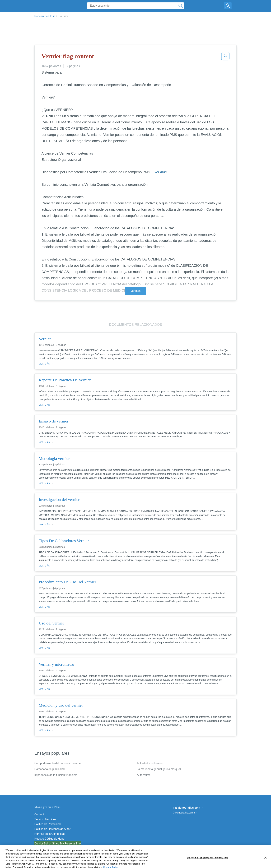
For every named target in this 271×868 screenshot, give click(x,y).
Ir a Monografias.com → (188, 808)
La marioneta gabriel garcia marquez (159, 769)
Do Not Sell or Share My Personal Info (58, 844)
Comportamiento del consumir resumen (58, 763)
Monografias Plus (45, 16)
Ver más (135, 291)
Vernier (64, 16)
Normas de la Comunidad (50, 834)
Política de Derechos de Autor (52, 829)
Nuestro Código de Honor (50, 839)
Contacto (40, 814)
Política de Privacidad (48, 824)
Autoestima (144, 775)
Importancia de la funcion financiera (56, 775)
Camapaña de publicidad (50, 769)
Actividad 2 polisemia (150, 763)
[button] (225, 57)
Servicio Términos (45, 819)
